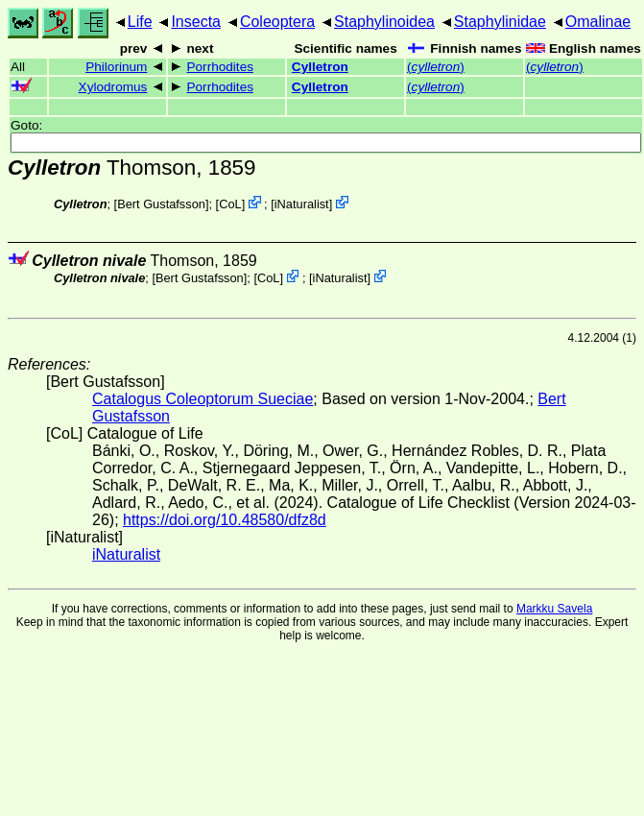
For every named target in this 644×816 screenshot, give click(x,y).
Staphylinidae (500, 22)
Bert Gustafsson (161, 204)
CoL (230, 204)
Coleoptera (277, 22)
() (436, 67)
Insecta (196, 22)
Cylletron (320, 67)
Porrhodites (220, 67)
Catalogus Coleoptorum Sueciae (203, 399)
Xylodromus (113, 87)
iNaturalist (302, 204)
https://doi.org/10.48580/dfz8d (225, 520)
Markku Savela (554, 609)
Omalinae (598, 22)
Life (140, 22)
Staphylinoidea (384, 22)
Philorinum (116, 67)
